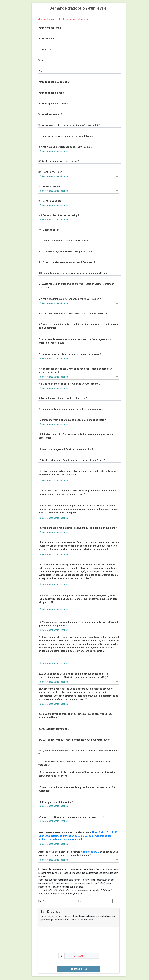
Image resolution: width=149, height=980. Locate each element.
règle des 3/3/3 (91, 852)
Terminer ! (79, 969)
